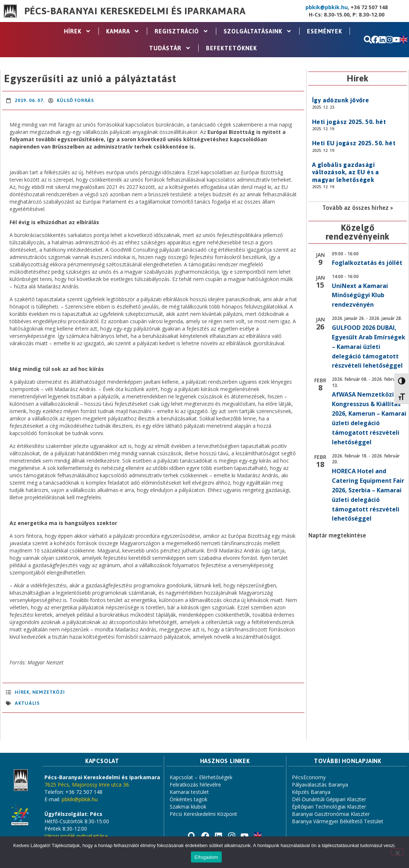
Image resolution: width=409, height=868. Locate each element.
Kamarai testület (189, 792)
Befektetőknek (231, 48)
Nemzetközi (49, 692)
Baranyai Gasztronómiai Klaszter (331, 814)
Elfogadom (206, 857)
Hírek (77, 31)
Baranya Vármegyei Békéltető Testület (338, 821)
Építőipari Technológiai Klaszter (329, 807)
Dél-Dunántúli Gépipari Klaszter (329, 799)
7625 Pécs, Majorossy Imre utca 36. (87, 785)
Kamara (123, 31)
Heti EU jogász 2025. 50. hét (354, 143)
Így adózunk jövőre (341, 100)
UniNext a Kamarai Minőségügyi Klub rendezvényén (360, 295)
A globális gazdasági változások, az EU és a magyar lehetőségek (346, 172)
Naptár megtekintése (337, 535)
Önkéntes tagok (189, 799)
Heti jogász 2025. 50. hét (349, 122)
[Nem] (397, 852)
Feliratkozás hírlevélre (195, 785)
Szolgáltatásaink (258, 31)
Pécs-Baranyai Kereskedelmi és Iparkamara (135, 11)
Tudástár (170, 48)
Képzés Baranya (311, 792)
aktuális (27, 703)
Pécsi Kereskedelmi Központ (203, 814)
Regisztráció (182, 31)
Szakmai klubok (188, 807)
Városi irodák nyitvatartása (76, 836)
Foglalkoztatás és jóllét (367, 263)
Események (325, 31)
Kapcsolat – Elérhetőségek (201, 777)
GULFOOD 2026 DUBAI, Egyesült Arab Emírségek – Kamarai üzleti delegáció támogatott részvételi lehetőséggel (369, 347)
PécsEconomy (309, 777)
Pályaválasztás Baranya (320, 785)
